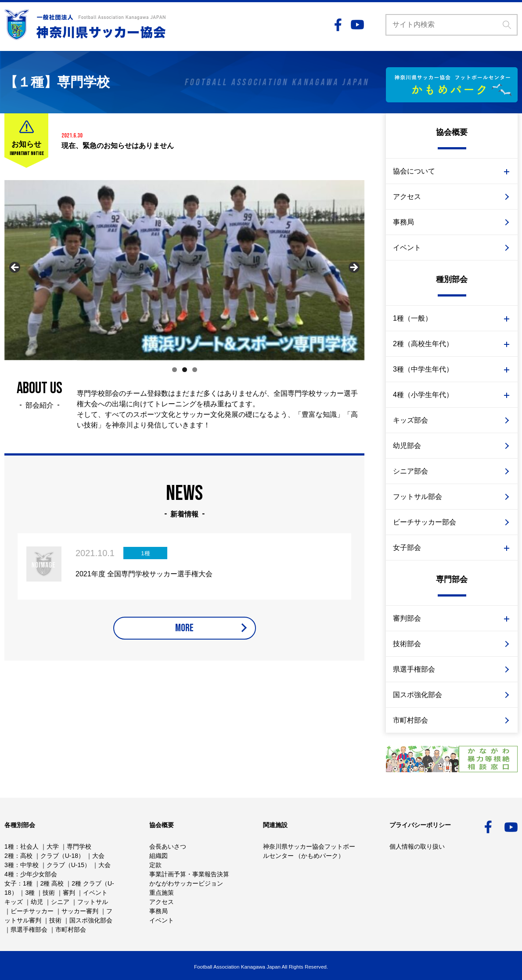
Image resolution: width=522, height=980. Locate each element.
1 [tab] (175, 370)
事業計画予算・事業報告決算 (189, 874)
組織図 (158, 856)
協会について (414, 171)
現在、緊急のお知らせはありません (118, 146)
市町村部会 (410, 720)
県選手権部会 (414, 669)
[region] (184, 270)
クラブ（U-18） (62, 856)
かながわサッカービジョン (186, 883)
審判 (69, 893)
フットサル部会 (418, 497)
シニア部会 (410, 471)
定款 (155, 865)
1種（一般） (412, 318)
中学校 (29, 865)
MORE (184, 634)
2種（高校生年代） (423, 344)
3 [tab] (195, 370)
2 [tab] (185, 370)
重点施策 (162, 893)
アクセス (407, 197)
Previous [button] (15, 268)
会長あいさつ (168, 846)
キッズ (14, 902)
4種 (9, 874)
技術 (49, 893)
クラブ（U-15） (68, 865)
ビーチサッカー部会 (425, 522)
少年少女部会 (39, 874)
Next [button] (353, 268)
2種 (9, 856)
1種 (9, 846)
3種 (9, 865)
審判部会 (407, 618)
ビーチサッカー (32, 911)
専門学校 (79, 846)
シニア (60, 902)
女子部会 (407, 548)
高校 (26, 856)
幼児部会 (407, 446)
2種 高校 (52, 883)
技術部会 (407, 644)
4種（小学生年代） (423, 395)
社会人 (29, 846)
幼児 (37, 902)
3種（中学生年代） (423, 369)
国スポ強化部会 (418, 695)
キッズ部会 (410, 420)
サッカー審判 (80, 911)
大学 (53, 846)
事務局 (403, 222)
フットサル (93, 902)
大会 (98, 856)
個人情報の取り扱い (417, 846)
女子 (11, 883)
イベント (407, 248)
